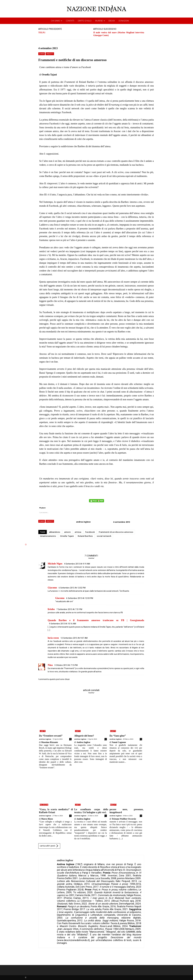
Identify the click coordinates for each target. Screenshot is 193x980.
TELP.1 (42, 32)
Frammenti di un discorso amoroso (116, 532)
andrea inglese (83, 522)
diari (42, 54)
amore (67, 532)
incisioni (44, 805)
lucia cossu (53, 638)
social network (104, 536)
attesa (78, 532)
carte (43, 731)
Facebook (90, 532)
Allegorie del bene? (84, 736)
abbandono (55, 532)
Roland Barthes (85, 536)
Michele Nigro (55, 564)
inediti (50, 54)
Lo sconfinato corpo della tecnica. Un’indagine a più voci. (91, 811)
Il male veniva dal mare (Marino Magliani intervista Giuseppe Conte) (119, 34)
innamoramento (48, 536)
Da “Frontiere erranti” (51, 736)
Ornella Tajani (67, 536)
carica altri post (49, 846)
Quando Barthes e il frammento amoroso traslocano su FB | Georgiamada (96, 620)
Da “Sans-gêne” (118, 736)
